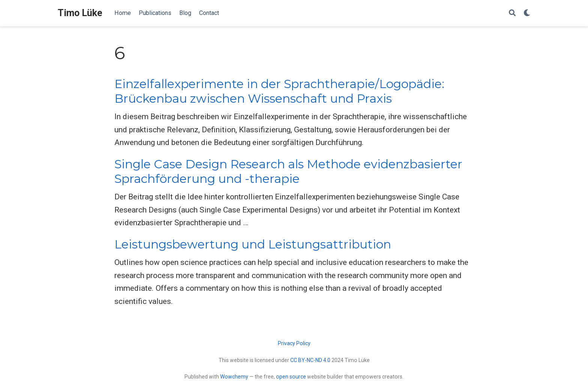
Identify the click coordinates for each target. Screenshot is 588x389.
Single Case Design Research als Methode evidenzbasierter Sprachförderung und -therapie (288, 171)
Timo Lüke (80, 13)
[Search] (512, 13)
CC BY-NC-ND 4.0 (310, 360)
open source (291, 377)
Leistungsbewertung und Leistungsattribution (253, 244)
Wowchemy (234, 377)
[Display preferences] (527, 13)
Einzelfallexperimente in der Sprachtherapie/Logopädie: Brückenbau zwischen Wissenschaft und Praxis (279, 91)
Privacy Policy (294, 343)
